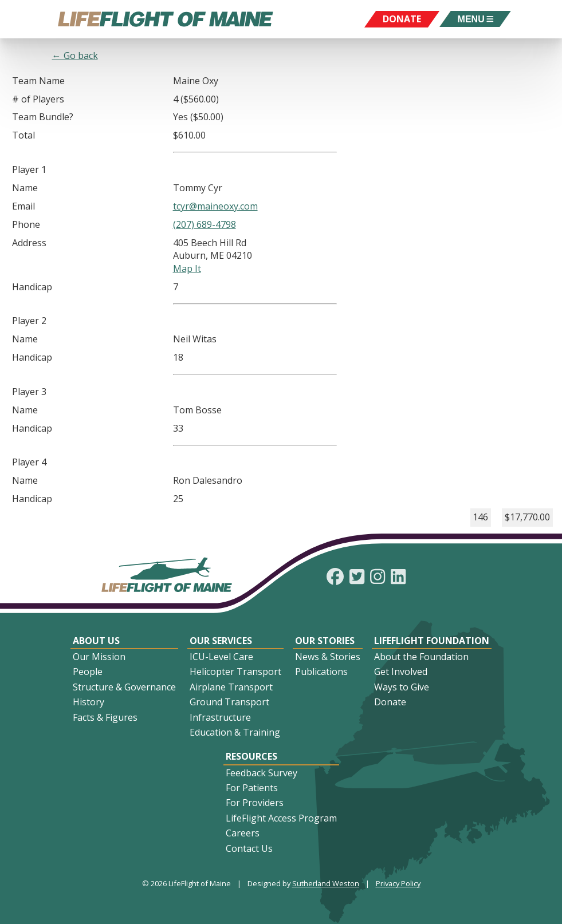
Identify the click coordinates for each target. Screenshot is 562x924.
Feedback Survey (262, 773)
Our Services (221, 641)
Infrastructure (220, 717)
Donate (390, 702)
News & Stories (328, 657)
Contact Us (249, 848)
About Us (96, 641)
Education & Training (235, 732)
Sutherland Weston (326, 883)
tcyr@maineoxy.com (215, 206)
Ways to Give (402, 687)
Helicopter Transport (235, 672)
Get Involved (401, 672)
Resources (251, 756)
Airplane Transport (231, 687)
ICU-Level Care (221, 657)
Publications (321, 672)
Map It (187, 268)
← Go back (75, 56)
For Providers (255, 803)
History (89, 702)
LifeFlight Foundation (432, 641)
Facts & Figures (105, 717)
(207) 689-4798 (205, 224)
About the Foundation (421, 657)
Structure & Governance (124, 687)
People (88, 672)
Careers (243, 833)
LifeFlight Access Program (281, 818)
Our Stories (325, 641)
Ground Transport (229, 702)
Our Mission (99, 657)
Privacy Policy (398, 883)
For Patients (252, 788)
